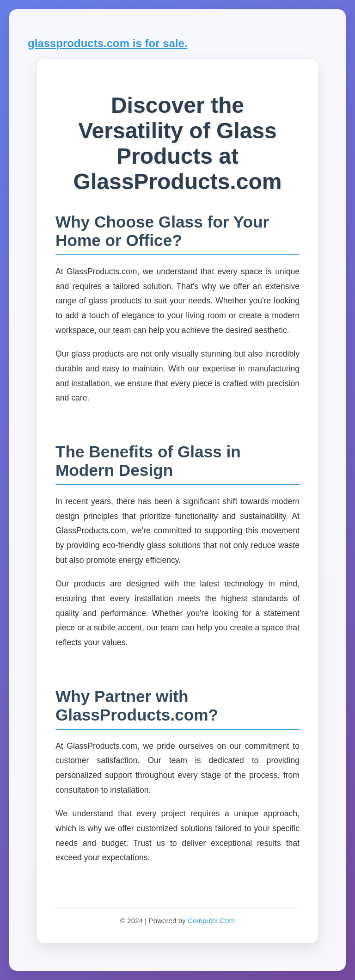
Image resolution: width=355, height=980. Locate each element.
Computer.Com (211, 921)
